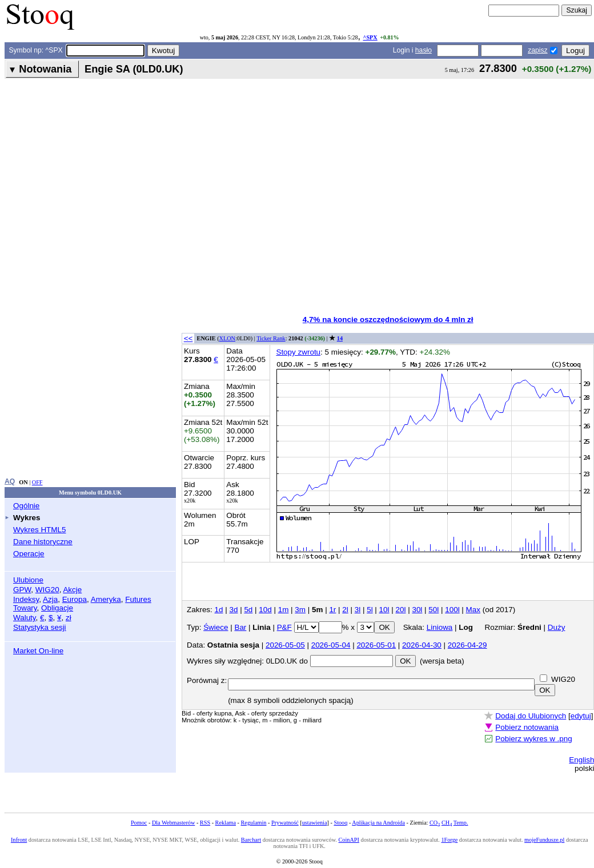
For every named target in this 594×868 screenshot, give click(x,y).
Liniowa (440, 627)
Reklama (226, 823)
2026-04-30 (422, 645)
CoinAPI (349, 840)
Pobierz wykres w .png (533, 739)
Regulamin (254, 823)
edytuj (581, 716)
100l (452, 610)
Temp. (461, 823)
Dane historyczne (43, 542)
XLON (227, 338)
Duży (557, 627)
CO (435, 823)
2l (345, 610)
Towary (25, 608)
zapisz (537, 50)
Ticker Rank (271, 338)
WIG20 (47, 590)
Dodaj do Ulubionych (531, 716)
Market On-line (38, 651)
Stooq (340, 823)
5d (248, 610)
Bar (240, 627)
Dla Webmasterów (173, 823)
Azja (50, 599)
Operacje (29, 554)
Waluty (25, 618)
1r (332, 610)
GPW (22, 590)
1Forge (449, 840)
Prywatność (285, 823)
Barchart (251, 840)
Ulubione (28, 580)
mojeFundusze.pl (544, 840)
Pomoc (139, 823)
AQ (10, 481)
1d (219, 610)
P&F (284, 627)
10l (384, 610)
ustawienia (315, 823)
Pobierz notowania (527, 727)
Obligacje (57, 608)
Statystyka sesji (40, 627)
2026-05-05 (285, 645)
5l (370, 610)
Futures (138, 599)
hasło (424, 50)
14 (340, 338)
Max (473, 610)
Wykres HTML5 (39, 530)
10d (265, 610)
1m (284, 610)
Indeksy (26, 599)
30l (417, 610)
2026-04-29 (467, 645)
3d (233, 610)
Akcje (72, 590)
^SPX (370, 37)
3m (300, 610)
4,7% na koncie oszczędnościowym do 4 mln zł (388, 320)
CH (447, 823)
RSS (205, 823)
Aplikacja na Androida (378, 823)
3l (358, 610)
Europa (75, 599)
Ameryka (106, 599)
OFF (37, 482)
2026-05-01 (376, 645)
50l (434, 610)
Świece (216, 627)
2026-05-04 (331, 645)
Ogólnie (26, 506)
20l (401, 610)
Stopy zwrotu (298, 352)
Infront (19, 840)
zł (69, 618)
